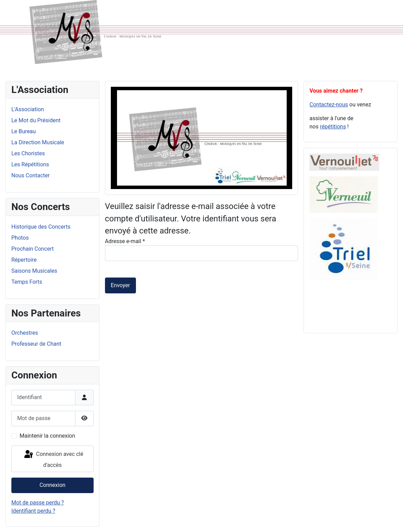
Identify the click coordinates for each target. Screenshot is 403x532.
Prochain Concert (33, 249)
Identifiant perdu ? (33, 511)
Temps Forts (27, 282)
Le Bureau (24, 131)
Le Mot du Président (36, 120)
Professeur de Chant (36, 344)
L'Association (28, 109)
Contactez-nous (329, 105)
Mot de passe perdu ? (38, 503)
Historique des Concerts (41, 227)
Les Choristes (28, 153)
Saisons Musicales (34, 271)
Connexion (52, 485)
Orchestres (25, 333)
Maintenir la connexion (47, 436)
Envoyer (120, 285)
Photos (20, 238)
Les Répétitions (30, 164)
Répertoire (24, 260)
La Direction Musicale (38, 142)
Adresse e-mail (125, 241)
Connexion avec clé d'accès (53, 459)
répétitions (333, 127)
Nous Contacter (30, 175)
